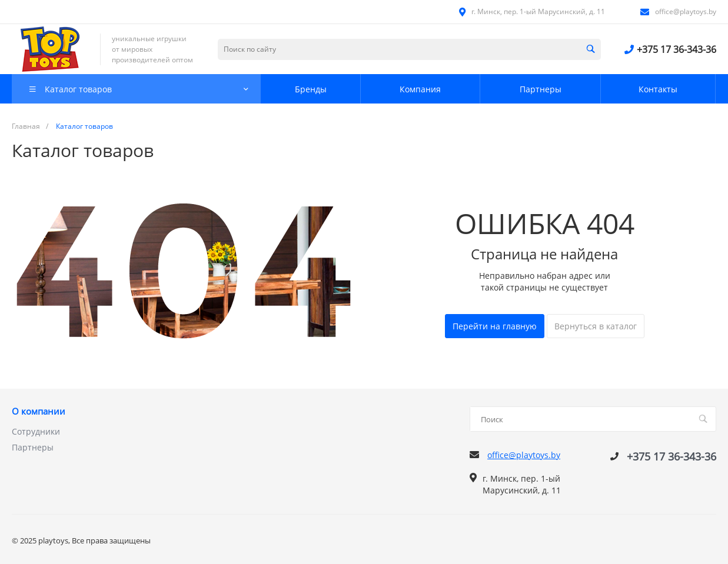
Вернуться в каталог (596, 326)
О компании (39, 412)
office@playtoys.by (686, 11)
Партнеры (33, 447)
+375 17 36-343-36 (677, 49)
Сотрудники (36, 431)
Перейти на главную (495, 326)
